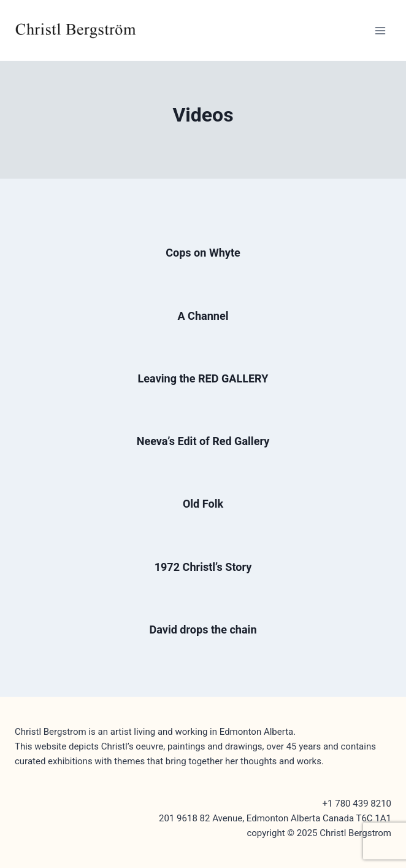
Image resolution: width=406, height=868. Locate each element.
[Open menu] (380, 30)
